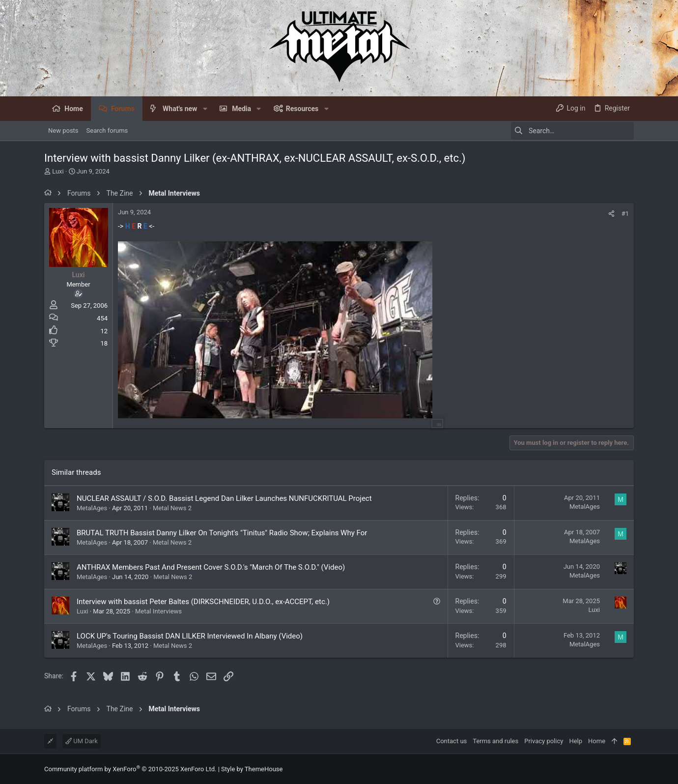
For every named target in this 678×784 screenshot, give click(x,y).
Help (576, 741)
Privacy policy (544, 741)
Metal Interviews (158, 611)
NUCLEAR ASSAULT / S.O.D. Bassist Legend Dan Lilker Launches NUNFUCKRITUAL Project (224, 498)
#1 (625, 214)
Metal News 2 (172, 508)
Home (597, 741)
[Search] (572, 131)
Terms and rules (495, 741)
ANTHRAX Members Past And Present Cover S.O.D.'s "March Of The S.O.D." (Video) (211, 567)
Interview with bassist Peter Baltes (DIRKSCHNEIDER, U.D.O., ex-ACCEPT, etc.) (203, 602)
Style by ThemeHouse (252, 769)
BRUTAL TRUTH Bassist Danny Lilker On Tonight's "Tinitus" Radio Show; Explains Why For (222, 533)
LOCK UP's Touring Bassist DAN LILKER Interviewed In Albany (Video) (190, 636)
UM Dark (82, 741)
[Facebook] (629, 769)
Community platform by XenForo (130, 769)
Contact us (452, 741)
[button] (205, 109)
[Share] (611, 214)
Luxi (58, 171)
